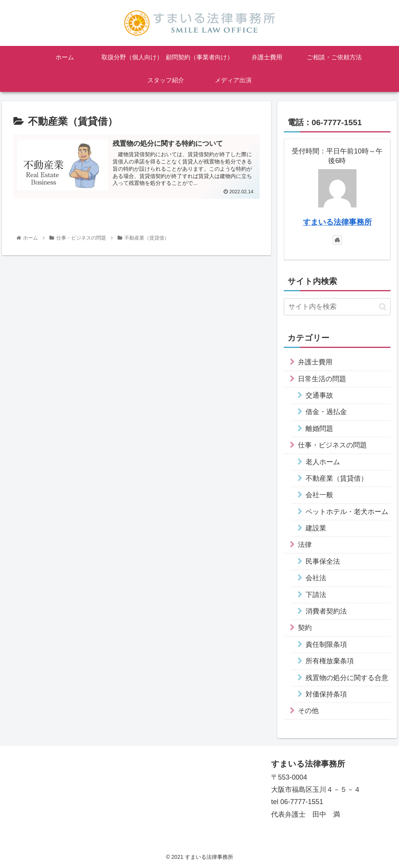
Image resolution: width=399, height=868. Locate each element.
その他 (308, 711)
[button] (383, 307)
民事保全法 (323, 561)
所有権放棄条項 (330, 661)
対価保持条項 (326, 694)
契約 (305, 628)
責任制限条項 (326, 644)
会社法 (316, 578)
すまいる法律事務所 (337, 222)
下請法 (316, 595)
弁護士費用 (315, 362)
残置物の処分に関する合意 (347, 678)
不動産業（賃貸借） (337, 478)
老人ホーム (323, 462)
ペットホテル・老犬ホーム (347, 512)
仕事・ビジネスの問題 (332, 445)
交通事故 (319, 395)
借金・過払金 (326, 412)
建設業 (316, 528)
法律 (305, 545)
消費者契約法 (326, 611)
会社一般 (319, 495)
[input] (337, 307)
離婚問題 (319, 429)
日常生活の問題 (322, 379)
